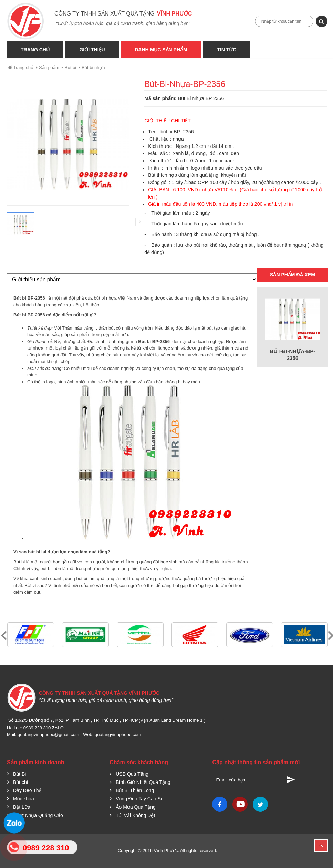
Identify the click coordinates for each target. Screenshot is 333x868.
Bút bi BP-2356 (30, 298)
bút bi (46, 569)
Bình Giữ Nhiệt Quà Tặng (143, 782)
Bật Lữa (22, 807)
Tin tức (228, 50)
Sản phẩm (49, 67)
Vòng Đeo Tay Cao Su (139, 799)
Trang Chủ (35, 50)
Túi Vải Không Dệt (135, 815)
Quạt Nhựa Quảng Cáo (38, 815)
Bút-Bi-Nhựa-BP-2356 (293, 355)
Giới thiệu (93, 50)
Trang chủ (20, 67)
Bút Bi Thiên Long (135, 790)
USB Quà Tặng (132, 774)
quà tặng (238, 298)
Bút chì (21, 782)
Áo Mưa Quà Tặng (136, 807)
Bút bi (70, 67)
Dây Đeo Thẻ (27, 790)
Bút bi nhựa (93, 67)
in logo (48, 382)
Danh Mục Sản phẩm (162, 50)
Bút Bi (19, 774)
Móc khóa (24, 799)
